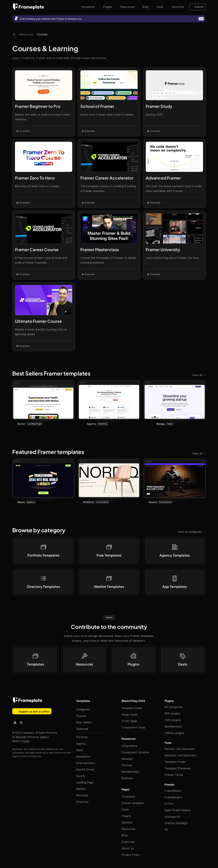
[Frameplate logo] (29, 7)
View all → (199, 375)
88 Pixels (21, 737)
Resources (26, 34)
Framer (26, 741)
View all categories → (192, 532)
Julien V (44, 737)
